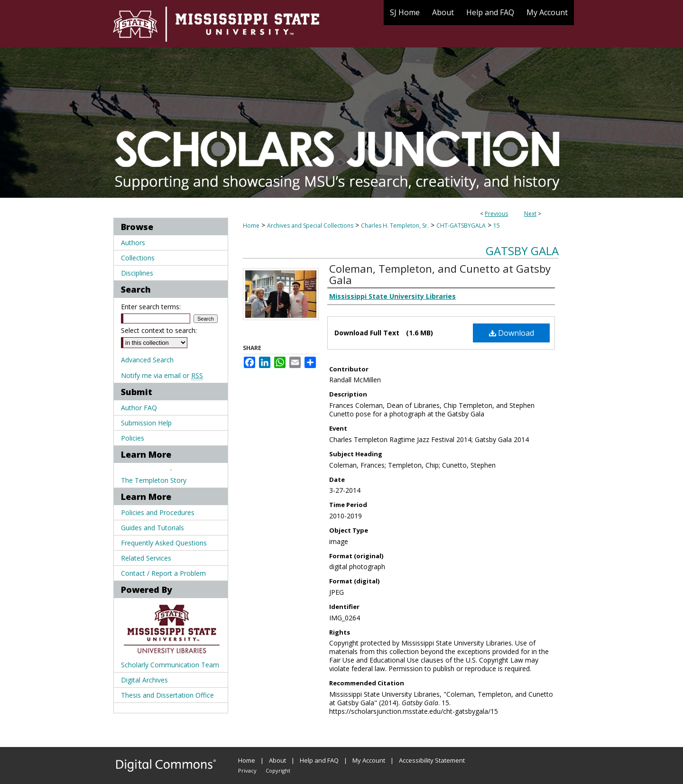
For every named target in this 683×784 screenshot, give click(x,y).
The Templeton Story (154, 480)
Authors (133, 243)
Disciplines (137, 273)
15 (497, 226)
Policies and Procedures (158, 512)
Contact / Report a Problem (163, 573)
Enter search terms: (151, 307)
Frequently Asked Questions (164, 543)
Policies (133, 438)
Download (512, 333)
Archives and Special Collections (310, 226)
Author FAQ (139, 408)
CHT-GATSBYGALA (461, 226)
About (277, 760)
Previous (496, 214)
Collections (138, 258)
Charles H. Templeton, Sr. (395, 226)
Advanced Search (147, 360)
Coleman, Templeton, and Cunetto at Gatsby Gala (440, 274)
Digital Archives (144, 680)
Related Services (146, 558)
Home (251, 226)
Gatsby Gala (522, 251)
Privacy (247, 770)
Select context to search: (159, 330)
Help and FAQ (319, 760)
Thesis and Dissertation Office (167, 695)
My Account (369, 760)
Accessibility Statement (432, 760)
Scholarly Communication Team (170, 665)
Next (530, 214)
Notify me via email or (162, 375)
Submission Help (146, 423)
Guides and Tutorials (152, 528)
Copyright (278, 770)
